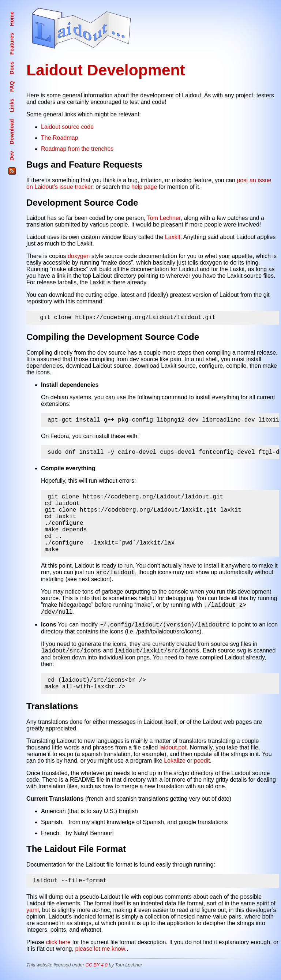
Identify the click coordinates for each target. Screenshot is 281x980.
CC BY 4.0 (96, 970)
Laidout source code (67, 127)
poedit (202, 766)
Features (12, 44)
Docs (12, 68)
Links (12, 105)
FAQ (12, 87)
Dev (12, 156)
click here (58, 948)
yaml (33, 915)
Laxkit (173, 237)
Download (12, 132)
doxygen (79, 256)
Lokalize (175, 766)
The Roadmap (59, 138)
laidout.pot (173, 753)
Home (12, 19)
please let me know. (101, 954)
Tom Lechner (164, 218)
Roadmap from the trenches (77, 149)
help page (144, 187)
